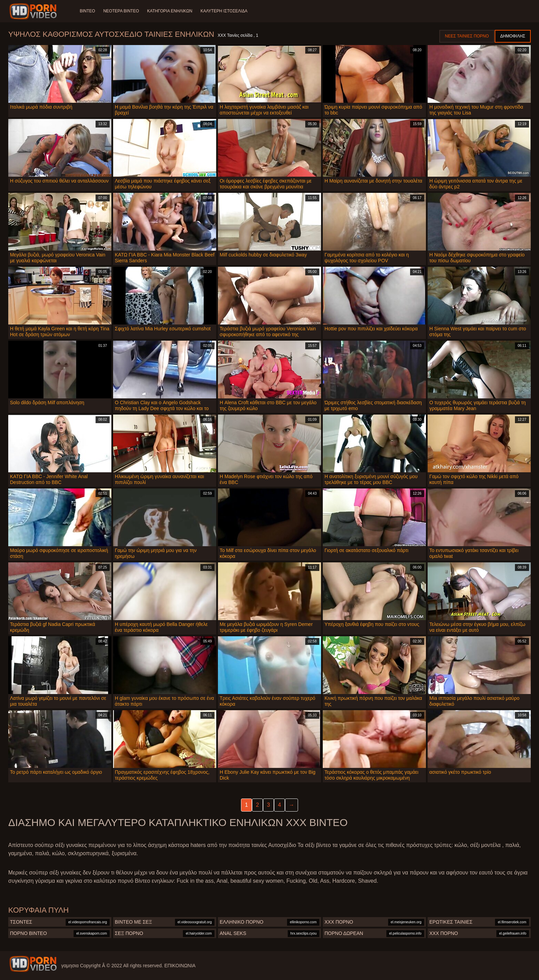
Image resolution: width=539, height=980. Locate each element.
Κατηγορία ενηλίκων (170, 11)
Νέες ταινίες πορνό (467, 36)
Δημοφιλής (513, 36)
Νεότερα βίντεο (121, 11)
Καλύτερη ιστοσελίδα (224, 11)
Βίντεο (87, 11)
